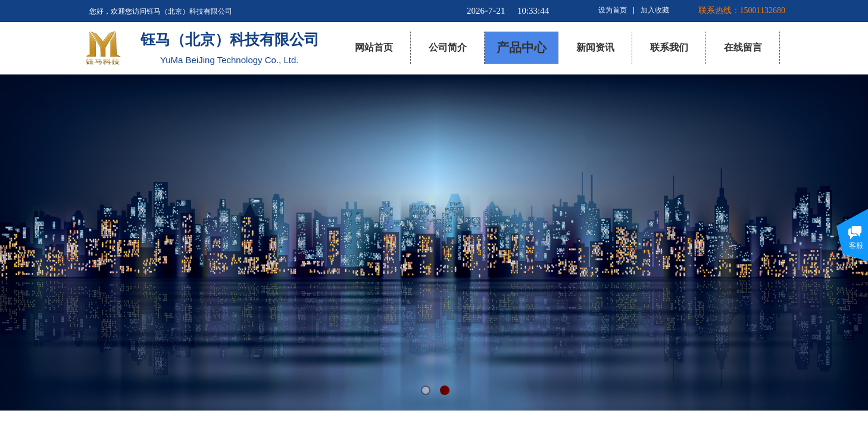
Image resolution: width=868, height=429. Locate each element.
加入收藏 (655, 10)
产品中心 (522, 48)
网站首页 (374, 47)
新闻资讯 (595, 47)
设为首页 (613, 10)
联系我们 (669, 47)
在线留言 (743, 47)
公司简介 (448, 47)
